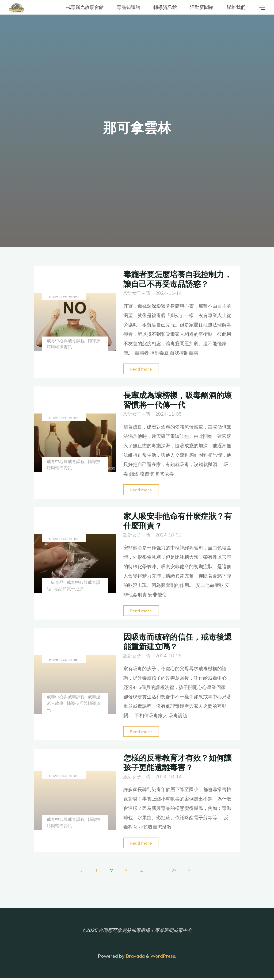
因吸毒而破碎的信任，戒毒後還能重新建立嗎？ (175, 642)
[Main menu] (258, 7)
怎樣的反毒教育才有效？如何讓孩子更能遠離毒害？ (175, 763)
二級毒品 (56, 583)
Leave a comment (64, 297)
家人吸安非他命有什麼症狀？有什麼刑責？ (175, 521)
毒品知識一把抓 (69, 589)
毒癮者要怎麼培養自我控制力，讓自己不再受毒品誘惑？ (175, 279)
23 (175, 872)
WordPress (163, 958)
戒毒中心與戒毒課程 (66, 340)
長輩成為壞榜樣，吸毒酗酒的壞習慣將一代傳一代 (175, 400)
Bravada (135, 958)
